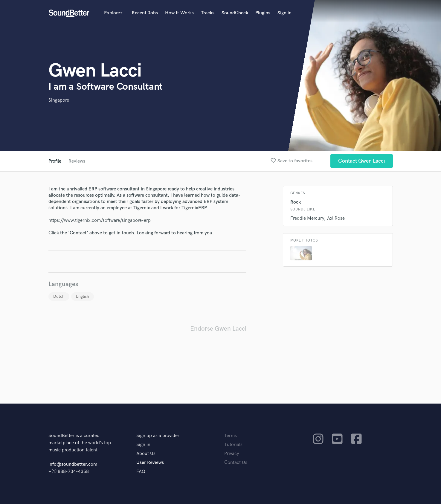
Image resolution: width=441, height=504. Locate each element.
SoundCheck (235, 13)
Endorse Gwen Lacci (218, 329)
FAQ (141, 472)
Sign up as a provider (158, 436)
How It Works (179, 13)
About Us (146, 454)
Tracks (208, 13)
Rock (296, 202)
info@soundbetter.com (73, 464)
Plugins (263, 13)
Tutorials (233, 445)
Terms (231, 436)
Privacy (232, 454)
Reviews (77, 161)
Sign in (284, 13)
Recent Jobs (145, 13)
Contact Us (236, 463)
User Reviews (150, 463)
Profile (55, 161)
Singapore (59, 100)
